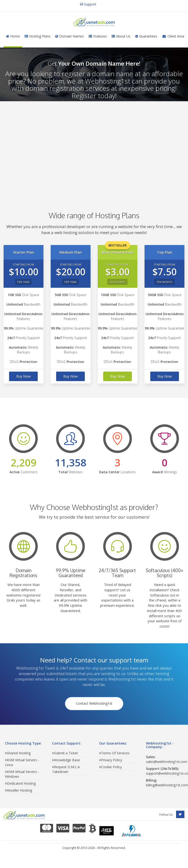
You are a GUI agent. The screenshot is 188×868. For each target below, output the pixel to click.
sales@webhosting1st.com (167, 760)
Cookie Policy (110, 768)
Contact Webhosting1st (94, 704)
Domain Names (70, 36)
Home (13, 36)
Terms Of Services (114, 754)
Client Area (173, 36)
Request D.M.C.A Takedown (66, 770)
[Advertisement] (92, 149)
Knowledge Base (66, 761)
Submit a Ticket (65, 754)
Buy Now (23, 376)
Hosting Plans (38, 36)
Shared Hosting (18, 754)
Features (98, 36)
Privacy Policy (111, 761)
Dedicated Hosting (20, 785)
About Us (121, 36)
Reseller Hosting (19, 791)
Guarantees (146, 36)
